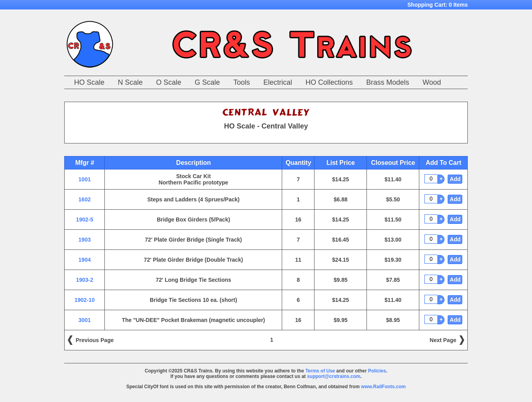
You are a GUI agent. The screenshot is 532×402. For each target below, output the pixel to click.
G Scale (207, 82)
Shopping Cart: (438, 5)
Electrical (278, 82)
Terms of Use (320, 371)
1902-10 (85, 300)
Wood (432, 82)
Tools (242, 82)
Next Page (443, 340)
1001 (85, 179)
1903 (85, 240)
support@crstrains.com (334, 376)
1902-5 (85, 220)
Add (455, 179)
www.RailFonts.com (383, 387)
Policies (377, 371)
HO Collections (329, 82)
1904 (85, 260)
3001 (85, 320)
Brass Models (388, 82)
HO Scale (89, 82)
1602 (85, 199)
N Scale (130, 82)
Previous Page (95, 340)
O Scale (169, 82)
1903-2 (85, 280)
